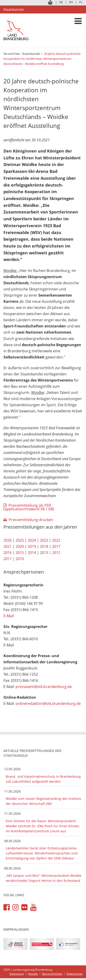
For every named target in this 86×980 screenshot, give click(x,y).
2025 (20, 540)
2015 (20, 553)
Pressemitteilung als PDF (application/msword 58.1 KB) (29, 507)
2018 (44, 546)
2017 (56, 546)
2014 (32, 553)
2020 (20, 546)
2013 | (46, 553)
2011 (8, 559)
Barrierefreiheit (52, 974)
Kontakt (33, 974)
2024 (32, 540)
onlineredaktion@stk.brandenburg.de (48, 703)
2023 (44, 540)
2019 (32, 546)
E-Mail (9, 616)
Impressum (17, 974)
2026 (8, 540)
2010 (20, 559)
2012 (56, 553)
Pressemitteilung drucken (31, 520)
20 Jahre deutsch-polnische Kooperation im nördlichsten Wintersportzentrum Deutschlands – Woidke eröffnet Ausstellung (42, 59)
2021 (8, 546)
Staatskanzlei (31, 54)
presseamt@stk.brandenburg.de (44, 687)
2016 (8, 553)
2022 (56, 540)
